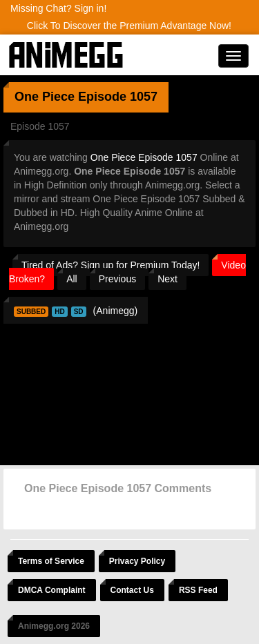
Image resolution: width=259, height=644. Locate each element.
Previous (117, 279)
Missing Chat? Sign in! (58, 8)
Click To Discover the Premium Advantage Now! (129, 26)
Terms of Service (51, 561)
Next (167, 279)
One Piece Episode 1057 (144, 157)
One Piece (45, 97)
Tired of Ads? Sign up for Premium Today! (111, 265)
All (72, 279)
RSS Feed (198, 590)
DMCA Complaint (52, 590)
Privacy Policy (137, 561)
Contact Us (132, 590)
